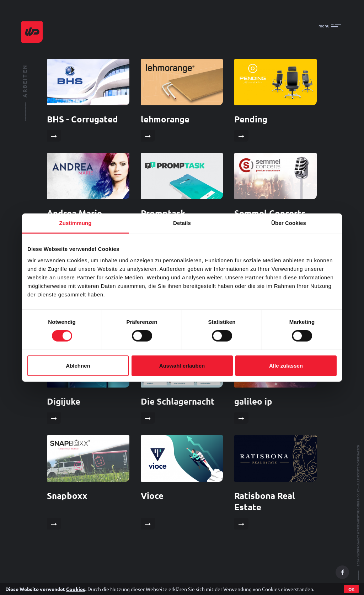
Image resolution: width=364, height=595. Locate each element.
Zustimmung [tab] (76, 223)
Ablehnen (78, 365)
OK (351, 589)
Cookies (76, 589)
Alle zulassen (286, 365)
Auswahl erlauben (182, 365)
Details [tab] (182, 223)
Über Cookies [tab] (289, 223)
